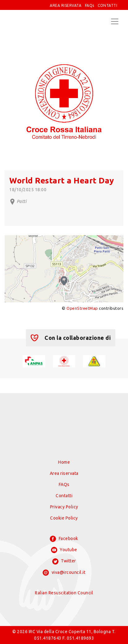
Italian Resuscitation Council (64, 593)
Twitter (64, 561)
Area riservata (64, 473)
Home (64, 462)
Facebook (64, 539)
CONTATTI (107, 5)
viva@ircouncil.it (64, 573)
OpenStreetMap (82, 308)
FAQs (90, 5)
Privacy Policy (64, 507)
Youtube (64, 550)
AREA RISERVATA (66, 5)
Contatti (64, 496)
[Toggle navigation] (115, 21)
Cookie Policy (64, 518)
